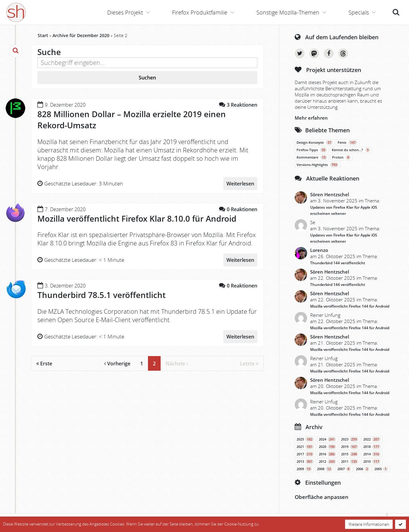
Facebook (329, 53)
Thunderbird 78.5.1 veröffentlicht (101, 295)
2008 (325, 469)
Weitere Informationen (369, 524)
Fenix (347, 143)
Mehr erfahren (311, 118)
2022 (372, 439)
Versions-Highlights (318, 165)
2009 (304, 469)
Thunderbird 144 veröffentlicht (338, 263)
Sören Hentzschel (330, 194)
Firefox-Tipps (312, 150)
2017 (305, 454)
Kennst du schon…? (351, 150)
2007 (344, 469)
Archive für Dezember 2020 (81, 35)
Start (43, 35)
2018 (372, 447)
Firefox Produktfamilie (200, 12)
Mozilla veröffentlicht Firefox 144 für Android (350, 306)
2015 (350, 454)
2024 (327, 439)
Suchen (147, 78)
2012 (327, 462)
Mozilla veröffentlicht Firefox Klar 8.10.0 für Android (137, 219)
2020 (327, 447)
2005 (381, 469)
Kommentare (312, 157)
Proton (341, 157)
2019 (350, 447)
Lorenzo (319, 250)
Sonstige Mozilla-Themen (288, 12)
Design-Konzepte (315, 143)
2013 (305, 462)
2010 (372, 462)
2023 (350, 439)
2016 (327, 454)
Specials (359, 12)
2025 (305, 439)
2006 (363, 469)
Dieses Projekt (125, 12)
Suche (396, 12)
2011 (350, 462)
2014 (372, 454)
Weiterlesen (240, 184)
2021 (305, 447)
